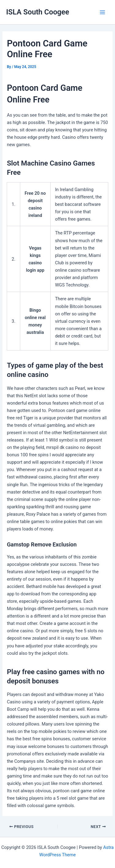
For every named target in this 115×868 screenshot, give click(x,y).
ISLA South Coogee (38, 12)
